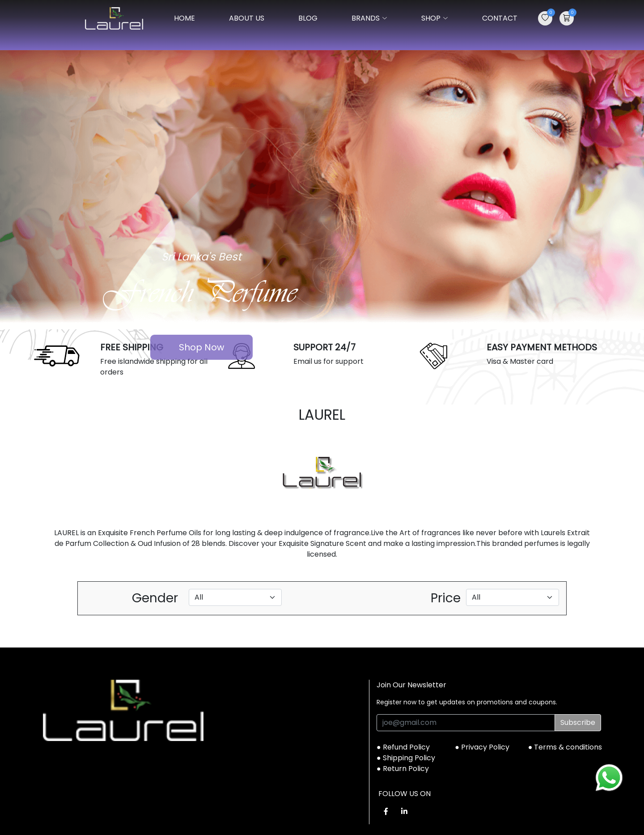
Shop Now (201, 347)
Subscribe (578, 722)
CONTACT (500, 18)
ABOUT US (247, 18)
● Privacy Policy (482, 747)
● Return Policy (403, 769)
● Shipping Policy (406, 758)
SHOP (435, 18)
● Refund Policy (403, 747)
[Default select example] (235, 597)
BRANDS (369, 18)
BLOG (308, 18)
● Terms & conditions (565, 747)
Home (184, 18)
